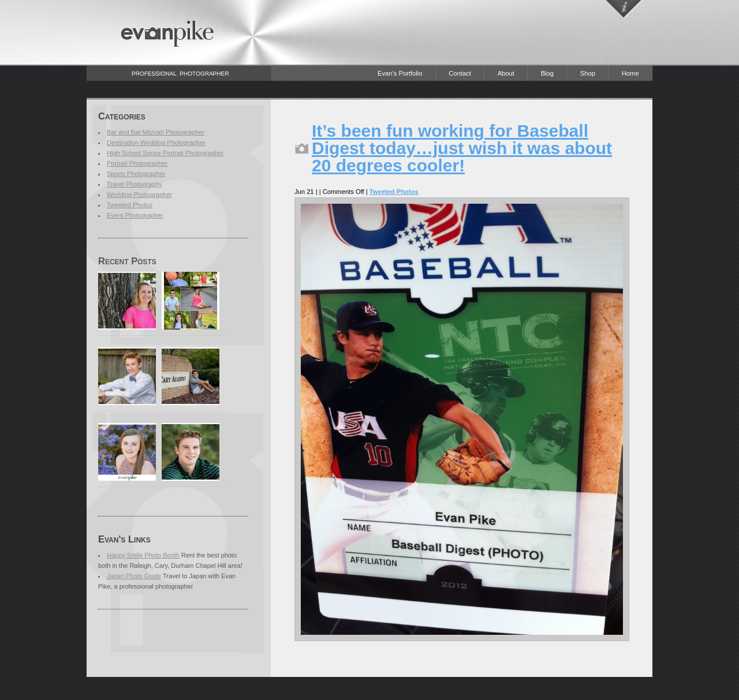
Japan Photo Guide (134, 576)
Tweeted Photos (130, 205)
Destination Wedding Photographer (156, 143)
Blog (547, 73)
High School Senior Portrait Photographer (165, 153)
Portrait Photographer (137, 163)
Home (630, 73)
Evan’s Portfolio (400, 73)
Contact (460, 73)
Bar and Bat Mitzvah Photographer (156, 132)
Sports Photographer (136, 174)
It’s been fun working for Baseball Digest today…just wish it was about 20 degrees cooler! (462, 148)
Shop (588, 73)
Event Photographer (135, 215)
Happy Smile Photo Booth (143, 555)
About (506, 73)
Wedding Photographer (139, 194)
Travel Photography (135, 184)
